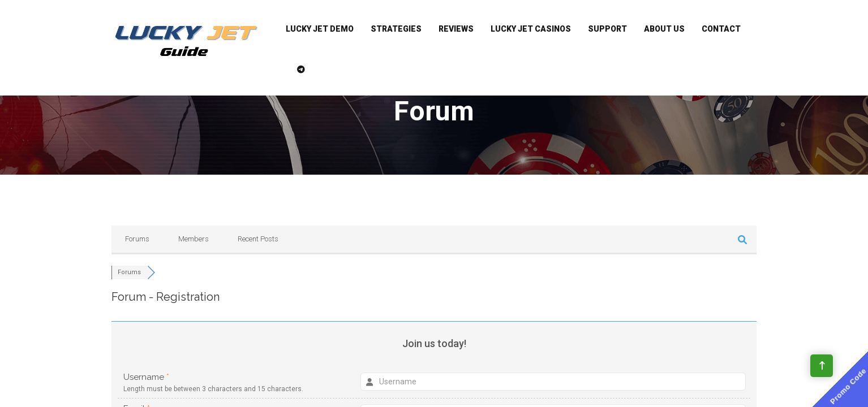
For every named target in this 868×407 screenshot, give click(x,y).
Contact (721, 29)
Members (194, 239)
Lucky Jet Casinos (531, 29)
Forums (137, 239)
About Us (664, 29)
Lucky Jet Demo (320, 29)
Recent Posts (258, 239)
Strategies (396, 29)
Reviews (456, 29)
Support (607, 29)
